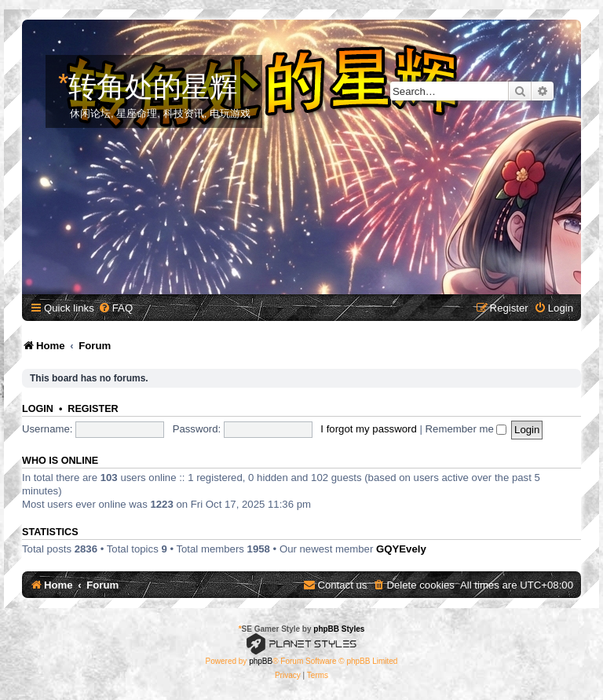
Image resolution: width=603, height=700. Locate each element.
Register (93, 409)
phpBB (261, 661)
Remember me (466, 429)
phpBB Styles (339, 629)
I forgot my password (368, 429)
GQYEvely (401, 549)
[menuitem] (115, 308)
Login (38, 409)
